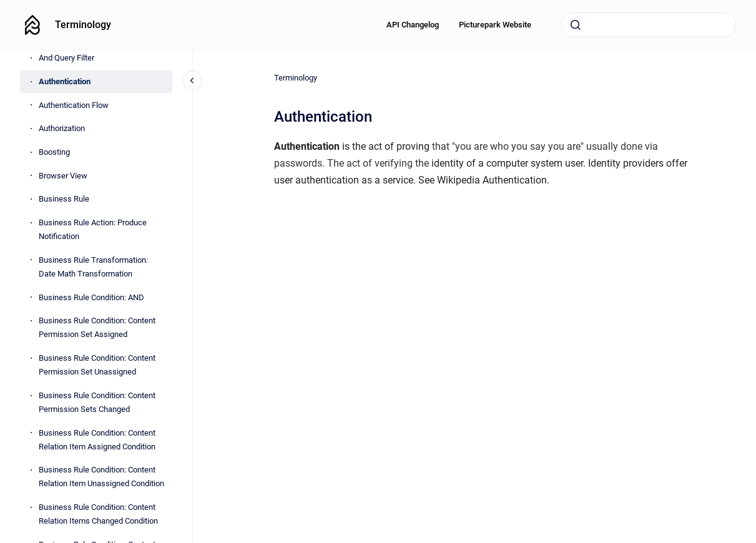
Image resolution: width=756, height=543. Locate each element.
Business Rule (64, 199)
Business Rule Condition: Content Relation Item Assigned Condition (97, 440)
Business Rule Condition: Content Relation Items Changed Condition (98, 514)
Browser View (63, 176)
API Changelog (413, 25)
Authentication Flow (74, 105)
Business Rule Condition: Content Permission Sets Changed (97, 402)
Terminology (83, 25)
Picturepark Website (495, 25)
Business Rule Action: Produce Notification (93, 229)
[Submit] (576, 25)
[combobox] (649, 25)
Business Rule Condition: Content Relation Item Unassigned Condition (101, 477)
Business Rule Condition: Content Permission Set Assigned (97, 327)
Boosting (54, 152)
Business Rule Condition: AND (91, 297)
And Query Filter (66, 58)
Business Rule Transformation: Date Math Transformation (93, 267)
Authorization (62, 128)
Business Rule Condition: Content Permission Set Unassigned (97, 365)
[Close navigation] (192, 81)
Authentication (65, 81)
